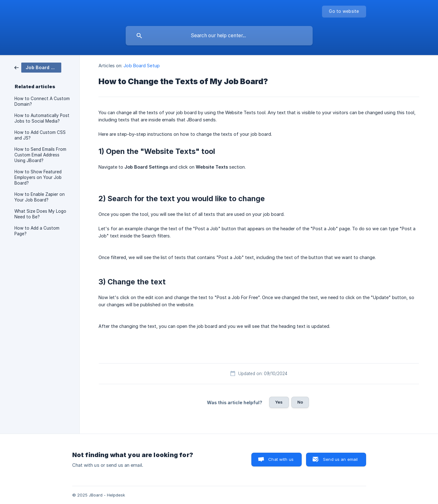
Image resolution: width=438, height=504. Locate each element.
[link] (38, 67)
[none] (344, 12)
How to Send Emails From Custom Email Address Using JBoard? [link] (40, 155)
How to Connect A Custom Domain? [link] (42, 101)
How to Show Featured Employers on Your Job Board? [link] (38, 177)
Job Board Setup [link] (142, 66)
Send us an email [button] (340, 459)
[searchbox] (219, 36)
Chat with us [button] (281, 459)
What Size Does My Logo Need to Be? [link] (40, 214)
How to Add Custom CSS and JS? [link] (40, 135)
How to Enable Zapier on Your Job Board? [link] (40, 197)
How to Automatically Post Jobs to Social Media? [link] (42, 118)
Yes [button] (279, 402)
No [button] (300, 402)
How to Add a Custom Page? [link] (37, 231)
